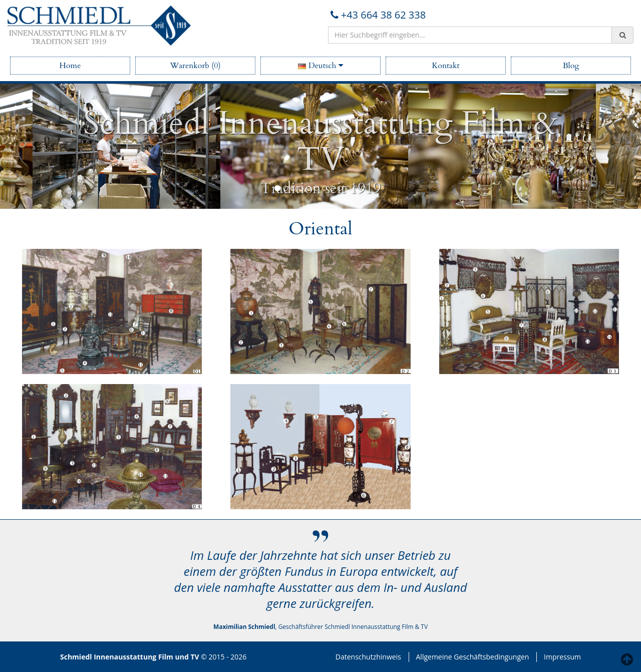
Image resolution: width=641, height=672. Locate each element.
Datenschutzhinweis (368, 657)
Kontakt (445, 66)
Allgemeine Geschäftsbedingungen (473, 657)
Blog (571, 66)
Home (70, 66)
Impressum (562, 657)
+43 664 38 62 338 (377, 15)
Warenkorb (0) (195, 66)
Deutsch (320, 66)
